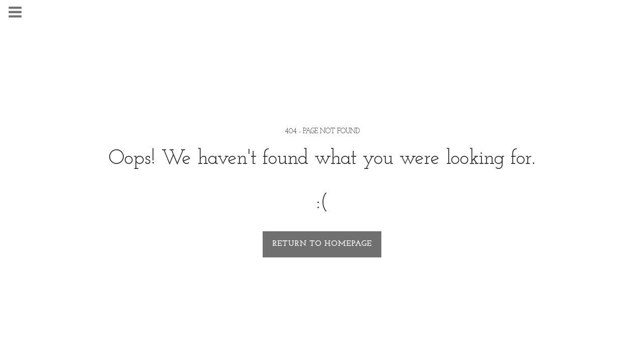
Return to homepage (322, 244)
